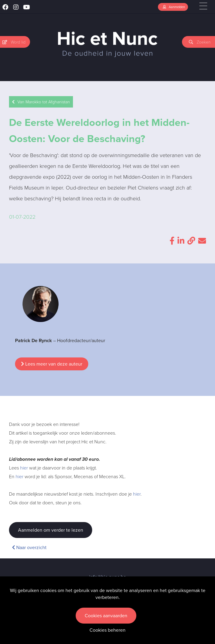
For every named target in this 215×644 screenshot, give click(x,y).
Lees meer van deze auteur (52, 364)
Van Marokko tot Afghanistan (41, 102)
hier (24, 468)
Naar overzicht (29, 547)
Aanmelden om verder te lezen (51, 530)
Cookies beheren (107, 630)
